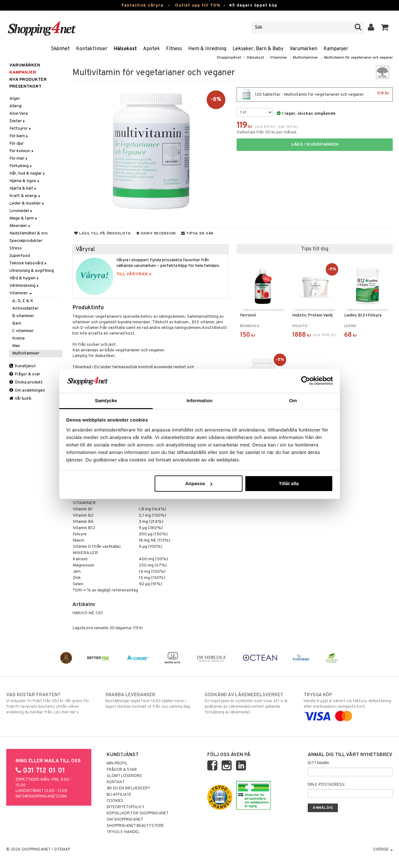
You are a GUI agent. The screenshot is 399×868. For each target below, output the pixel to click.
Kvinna (18, 338)
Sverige (383, 850)
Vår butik (20, 399)
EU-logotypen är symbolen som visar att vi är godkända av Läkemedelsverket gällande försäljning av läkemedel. (249, 703)
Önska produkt (26, 382)
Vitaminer (279, 58)
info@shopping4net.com (41, 797)
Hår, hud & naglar (28, 174)
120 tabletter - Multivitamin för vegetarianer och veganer (315, 94)
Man (16, 346)
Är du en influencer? (128, 788)
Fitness (174, 49)
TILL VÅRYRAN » (134, 274)
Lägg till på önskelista (103, 234)
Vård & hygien (24, 278)
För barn (19, 136)
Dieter (18, 121)
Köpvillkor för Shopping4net (138, 813)
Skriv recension (156, 234)
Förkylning (21, 166)
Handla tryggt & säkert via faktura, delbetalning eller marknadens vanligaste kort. (348, 706)
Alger (15, 99)
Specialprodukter (26, 241)
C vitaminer (23, 331)
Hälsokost (125, 49)
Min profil (117, 764)
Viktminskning (24, 286)
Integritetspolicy (126, 807)
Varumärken (303, 49)
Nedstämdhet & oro (29, 233)
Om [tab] (293, 400)
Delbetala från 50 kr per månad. (267, 132)
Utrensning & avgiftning (32, 271)
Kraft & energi (25, 196)
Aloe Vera (19, 114)
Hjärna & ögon (25, 181)
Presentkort (25, 87)
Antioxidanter (25, 309)
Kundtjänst (23, 366)
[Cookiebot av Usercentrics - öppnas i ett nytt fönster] (306, 381)
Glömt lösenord (124, 776)
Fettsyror (21, 129)
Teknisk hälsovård (28, 263)
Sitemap (62, 850)
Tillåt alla (289, 483)
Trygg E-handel (123, 832)
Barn (17, 323)
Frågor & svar (25, 374)
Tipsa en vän (197, 234)
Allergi (16, 106)
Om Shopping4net (125, 820)
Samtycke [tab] (106, 400)
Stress (16, 248)
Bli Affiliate (119, 795)
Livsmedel (21, 211)
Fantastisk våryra (142, 5)
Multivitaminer (305, 58)
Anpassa (199, 483)
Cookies (115, 801)
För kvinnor (22, 151)
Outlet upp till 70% (198, 5)
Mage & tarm (24, 218)
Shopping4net (229, 58)
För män (19, 159)
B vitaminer (23, 316)
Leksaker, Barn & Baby (258, 49)
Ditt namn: (319, 763)
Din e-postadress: (326, 785)
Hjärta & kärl (23, 188)
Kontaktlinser (92, 49)
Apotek (151, 49)
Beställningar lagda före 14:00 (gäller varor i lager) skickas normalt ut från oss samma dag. (150, 701)
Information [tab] (199, 400)
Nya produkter (28, 80)
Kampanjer (336, 49)
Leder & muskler (27, 203)
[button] (385, 27)
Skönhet (60, 49)
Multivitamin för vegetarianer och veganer (358, 58)
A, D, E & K (23, 301)
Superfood (20, 256)
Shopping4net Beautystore (135, 826)
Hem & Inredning (207, 49)
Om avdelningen (27, 391)
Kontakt (116, 782)
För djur (17, 144)
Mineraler (20, 226)
